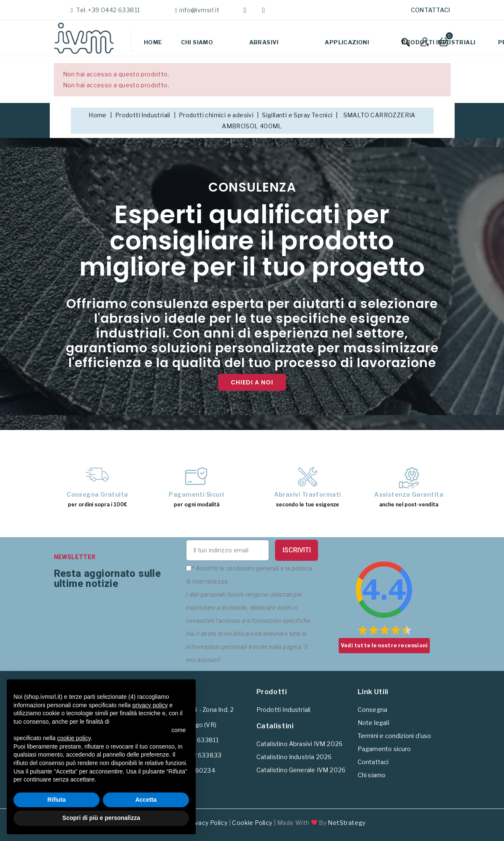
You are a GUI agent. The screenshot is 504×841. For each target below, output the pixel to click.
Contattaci (431, 10)
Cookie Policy (252, 823)
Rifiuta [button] (57, 800)
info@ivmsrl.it (199, 10)
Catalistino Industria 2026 (294, 757)
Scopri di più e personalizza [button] (101, 818)
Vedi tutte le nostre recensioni (384, 645)
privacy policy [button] (150, 705)
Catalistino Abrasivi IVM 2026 (300, 744)
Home (153, 42)
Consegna (373, 710)
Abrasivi (264, 42)
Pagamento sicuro (384, 749)
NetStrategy (346, 823)
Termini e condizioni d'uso (395, 736)
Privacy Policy (207, 823)
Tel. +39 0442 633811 (107, 10)
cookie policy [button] (74, 738)
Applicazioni (347, 42)
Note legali (373, 723)
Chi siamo (197, 42)
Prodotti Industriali (438, 42)
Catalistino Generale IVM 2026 (301, 770)
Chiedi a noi (252, 382)
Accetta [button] (146, 800)
